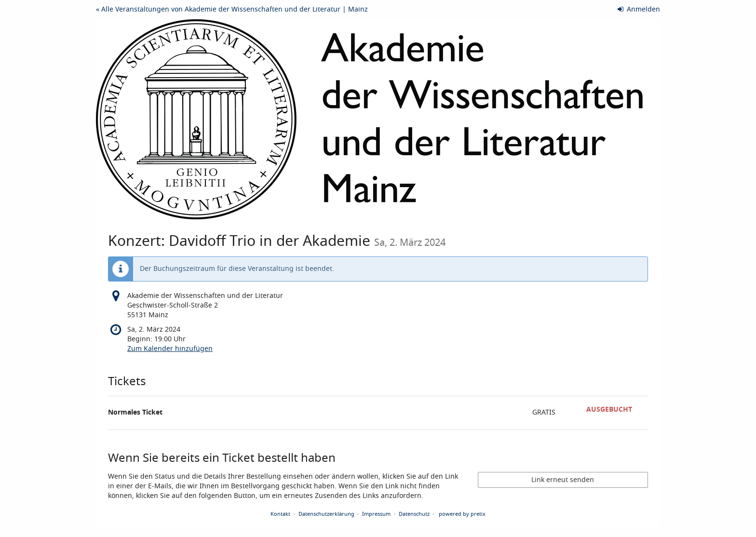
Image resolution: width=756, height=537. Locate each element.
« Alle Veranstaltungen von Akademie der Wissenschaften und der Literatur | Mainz (232, 9)
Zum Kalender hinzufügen (170, 349)
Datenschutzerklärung (326, 514)
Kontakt (280, 514)
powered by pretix (462, 514)
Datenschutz (414, 514)
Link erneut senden (563, 480)
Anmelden (639, 9)
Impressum (376, 514)
